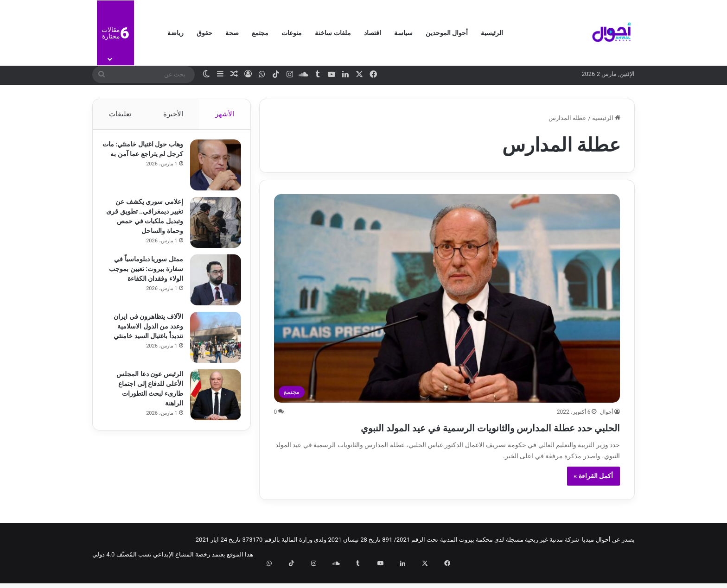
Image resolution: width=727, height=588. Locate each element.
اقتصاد (373, 33)
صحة (232, 33)
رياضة (175, 33)
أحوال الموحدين (447, 33)
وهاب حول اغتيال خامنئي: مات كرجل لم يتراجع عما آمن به (145, 158)
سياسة (403, 33)
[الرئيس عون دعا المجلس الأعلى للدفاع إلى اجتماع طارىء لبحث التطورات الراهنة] (211, 399)
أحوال (606, 412)
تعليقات (120, 114)
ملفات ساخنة (333, 33)
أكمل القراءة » (594, 493)
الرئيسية (492, 33)
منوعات (292, 33)
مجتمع (260, 33)
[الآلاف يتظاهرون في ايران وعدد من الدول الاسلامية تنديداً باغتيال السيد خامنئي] (211, 342)
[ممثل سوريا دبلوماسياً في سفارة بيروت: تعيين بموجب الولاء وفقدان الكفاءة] (211, 285)
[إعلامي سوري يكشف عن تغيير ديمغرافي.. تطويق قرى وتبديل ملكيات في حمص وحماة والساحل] (211, 227)
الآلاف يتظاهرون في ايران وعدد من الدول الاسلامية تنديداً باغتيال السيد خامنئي (144, 331)
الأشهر (225, 114)
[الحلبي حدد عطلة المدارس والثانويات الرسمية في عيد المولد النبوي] (447, 298)
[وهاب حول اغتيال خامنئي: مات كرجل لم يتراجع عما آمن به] (211, 170)
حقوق (204, 33)
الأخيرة (173, 114)
